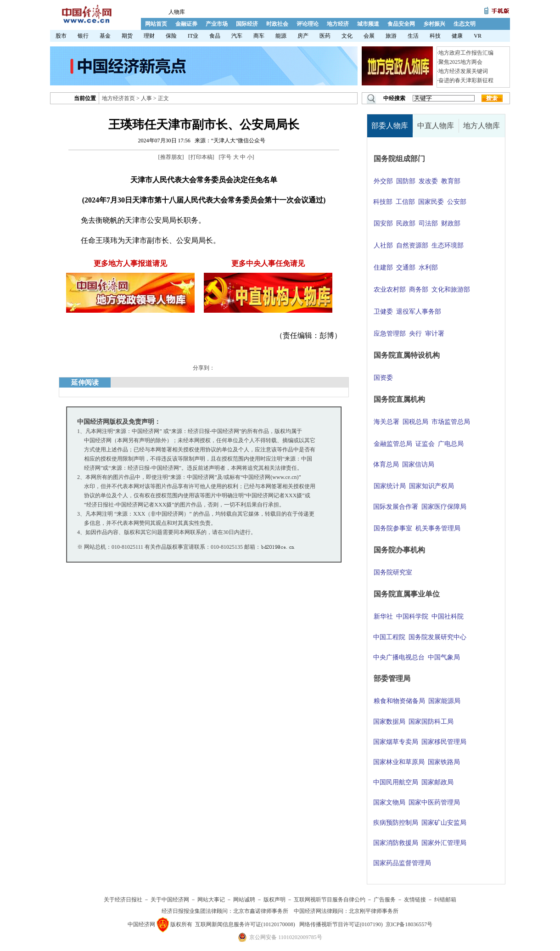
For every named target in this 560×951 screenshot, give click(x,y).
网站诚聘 (244, 900)
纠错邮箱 (445, 900)
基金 (105, 36)
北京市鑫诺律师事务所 (261, 911)
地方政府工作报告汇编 (466, 53)
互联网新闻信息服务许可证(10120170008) (245, 924)
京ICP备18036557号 (409, 924)
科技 (435, 36)
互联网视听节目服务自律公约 (330, 900)
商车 (259, 36)
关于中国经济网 (170, 900)
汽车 (237, 36)
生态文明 (465, 24)
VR (478, 36)
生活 (413, 36)
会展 (369, 36)
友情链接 (415, 900)
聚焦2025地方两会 (460, 62)
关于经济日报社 (123, 900)
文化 (347, 36)
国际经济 (247, 24)
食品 (215, 36)
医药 (325, 36)
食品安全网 (401, 24)
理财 (149, 36)
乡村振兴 (434, 24)
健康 (457, 36)
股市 (61, 36)
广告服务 (385, 900)
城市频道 (368, 24)
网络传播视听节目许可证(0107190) (341, 924)
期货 (127, 36)
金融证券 (186, 24)
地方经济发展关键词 (463, 71)
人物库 (177, 12)
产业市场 (217, 24)
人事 (146, 98)
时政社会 (277, 24)
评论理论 (308, 24)
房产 (303, 36)
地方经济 (338, 24)
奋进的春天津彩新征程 (466, 80)
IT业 (193, 36)
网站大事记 (211, 900)
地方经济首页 (118, 98)
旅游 (391, 36)
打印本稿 (202, 157)
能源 (281, 36)
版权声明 (274, 900)
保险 (171, 36)
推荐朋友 (171, 157)
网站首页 (156, 24)
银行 (83, 36)
